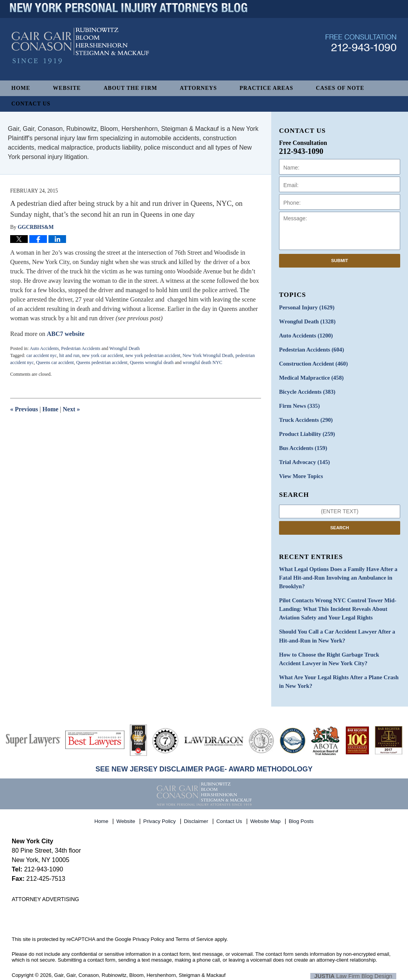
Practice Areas (266, 88)
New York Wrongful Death (208, 355)
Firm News (299, 403)
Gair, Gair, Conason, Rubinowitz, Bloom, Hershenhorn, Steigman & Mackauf (140, 965)
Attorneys (198, 88)
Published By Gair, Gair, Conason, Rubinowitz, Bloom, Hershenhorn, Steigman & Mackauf (361, 52)
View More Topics (300, 471)
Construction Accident (312, 362)
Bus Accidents (302, 444)
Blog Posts (302, 809)
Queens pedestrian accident (102, 362)
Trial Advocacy (303, 458)
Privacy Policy (160, 809)
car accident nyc (41, 355)
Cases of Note (340, 88)
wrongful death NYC (203, 362)
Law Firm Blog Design (359, 966)
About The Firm (130, 88)
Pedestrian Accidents (81, 348)
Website (67, 88)
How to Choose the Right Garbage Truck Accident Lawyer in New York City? (338, 650)
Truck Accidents (305, 417)
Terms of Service (194, 929)
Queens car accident (55, 362)
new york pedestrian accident (153, 355)
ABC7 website (66, 334)
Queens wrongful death (152, 362)
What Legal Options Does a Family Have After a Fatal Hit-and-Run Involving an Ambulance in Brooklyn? (336, 572)
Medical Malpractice (310, 376)
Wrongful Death (125, 348)
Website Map (266, 809)
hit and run (69, 355)
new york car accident (102, 355)
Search (340, 522)
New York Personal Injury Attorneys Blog (80, 55)
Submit (340, 261)
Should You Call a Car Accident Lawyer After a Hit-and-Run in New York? (334, 628)
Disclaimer (197, 809)
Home (21, 88)
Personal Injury (305, 307)
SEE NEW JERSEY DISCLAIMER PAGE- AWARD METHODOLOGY (204, 759)
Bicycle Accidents (306, 389)
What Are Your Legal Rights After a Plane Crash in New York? (339, 672)
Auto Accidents (44, 348)
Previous (24, 409)
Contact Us (31, 104)
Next (72, 409)
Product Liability (306, 430)
